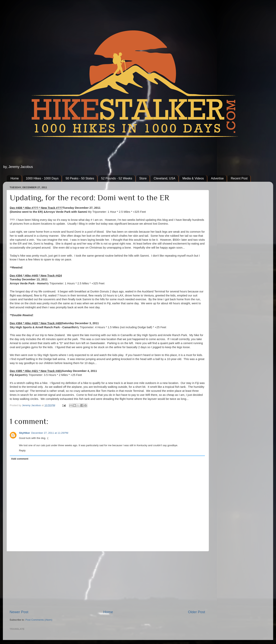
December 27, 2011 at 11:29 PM (50, 433)
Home (15, 178)
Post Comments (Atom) (39, 620)
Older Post (197, 612)
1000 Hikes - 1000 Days (42, 178)
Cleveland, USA (165, 178)
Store (143, 178)
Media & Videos (193, 178)
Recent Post (239, 178)
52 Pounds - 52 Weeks (117, 178)
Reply (22, 450)
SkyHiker (25, 433)
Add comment (20, 459)
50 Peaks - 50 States (80, 178)
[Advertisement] (107, 580)
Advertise (217, 178)
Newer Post (19, 612)
